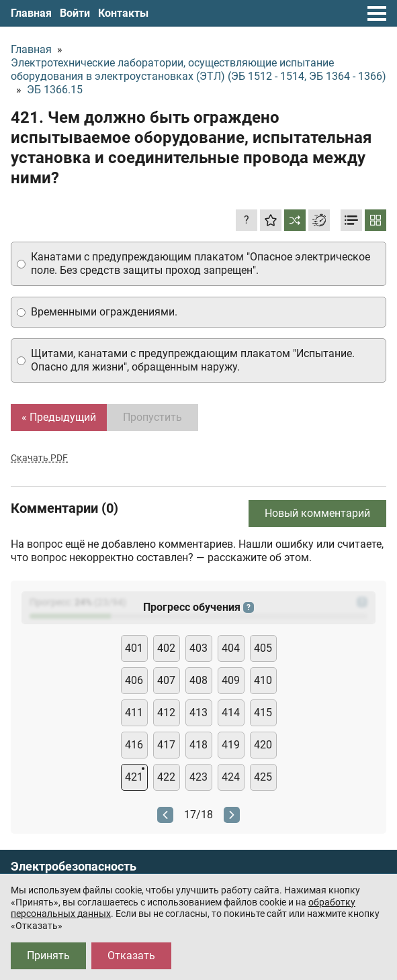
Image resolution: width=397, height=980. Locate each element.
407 (166, 680)
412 (166, 713)
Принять (48, 955)
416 (134, 745)
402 (166, 648)
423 (198, 777)
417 (166, 745)
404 (231, 648)
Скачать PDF (39, 458)
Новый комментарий (317, 513)
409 (231, 680)
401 (134, 648)
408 (198, 680)
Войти (75, 13)
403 (198, 648)
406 (134, 680)
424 (231, 777)
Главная (31, 13)
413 (198, 713)
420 (263, 745)
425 (263, 777)
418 (198, 745)
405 (263, 648)
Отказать (131, 955)
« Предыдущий (59, 417)
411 (134, 713)
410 (263, 680)
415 (263, 713)
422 (166, 777)
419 (231, 745)
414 (231, 713)
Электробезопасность (74, 867)
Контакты (123, 13)
